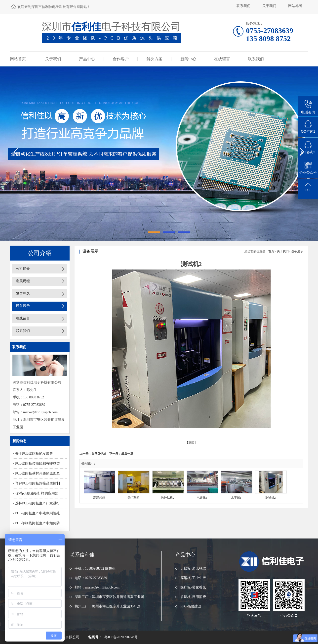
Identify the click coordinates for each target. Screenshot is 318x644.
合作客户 (121, 59)
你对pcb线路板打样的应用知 (37, 493)
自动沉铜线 (99, 454)
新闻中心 (188, 59)
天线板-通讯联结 (193, 568)
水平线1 (236, 498)
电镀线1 (202, 498)
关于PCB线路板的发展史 (34, 454)
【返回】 (191, 443)
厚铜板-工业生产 (193, 578)
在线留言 (222, 59)
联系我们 (243, 6)
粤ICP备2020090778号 (121, 637)
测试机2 (271, 498)
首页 (271, 251)
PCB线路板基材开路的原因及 (38, 473)
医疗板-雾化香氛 (193, 587)
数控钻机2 (168, 498)
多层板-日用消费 (193, 597)
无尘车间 (133, 498)
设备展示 (23, 306)
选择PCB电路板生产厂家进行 (38, 503)
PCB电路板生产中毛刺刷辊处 (38, 513)
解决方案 (155, 59)
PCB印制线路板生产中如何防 (38, 523)
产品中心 (87, 59)
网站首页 (18, 59)
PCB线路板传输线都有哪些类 (38, 463)
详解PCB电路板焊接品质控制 (38, 483)
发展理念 (23, 294)
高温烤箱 (99, 498)
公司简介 (23, 269)
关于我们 (269, 6)
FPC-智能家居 (191, 606)
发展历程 (23, 281)
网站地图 (295, 6)
